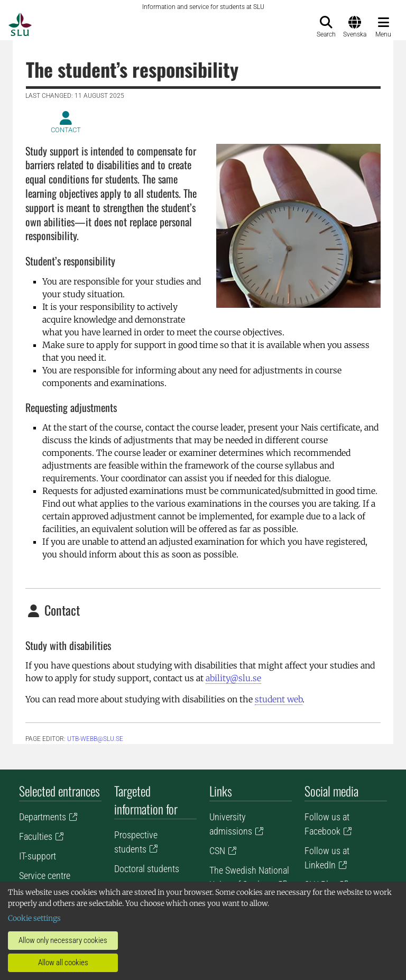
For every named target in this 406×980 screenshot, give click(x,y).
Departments (43, 817)
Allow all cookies (63, 963)
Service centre (45, 876)
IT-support (38, 856)
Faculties (36, 836)
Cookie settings (34, 918)
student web (279, 699)
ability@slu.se (233, 678)
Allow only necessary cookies (63, 940)
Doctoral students (147, 869)
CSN (217, 851)
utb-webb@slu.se (95, 739)
